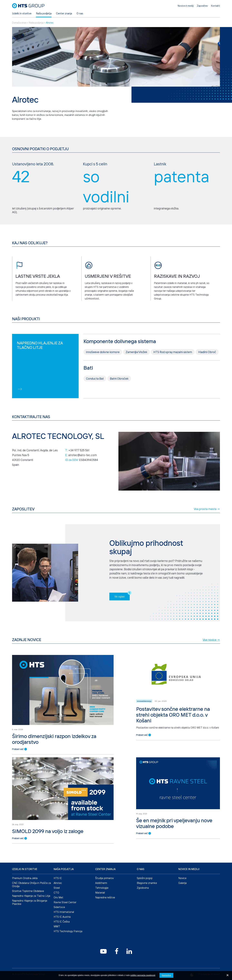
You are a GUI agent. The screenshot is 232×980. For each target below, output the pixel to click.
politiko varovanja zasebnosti (143, 975)
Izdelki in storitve (22, 13)
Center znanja (64, 13)
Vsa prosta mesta (207, 524)
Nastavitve (166, 975)
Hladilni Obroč (207, 367)
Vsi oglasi (122, 610)
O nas (80, 13)
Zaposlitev (202, 6)
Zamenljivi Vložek (136, 367)
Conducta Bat (95, 393)
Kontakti (215, 6)
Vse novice (211, 655)
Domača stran (19, 23)
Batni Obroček (119, 393)
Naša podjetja (44, 13)
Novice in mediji (186, 6)
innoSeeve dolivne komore (103, 367)
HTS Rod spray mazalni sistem (173, 367)
